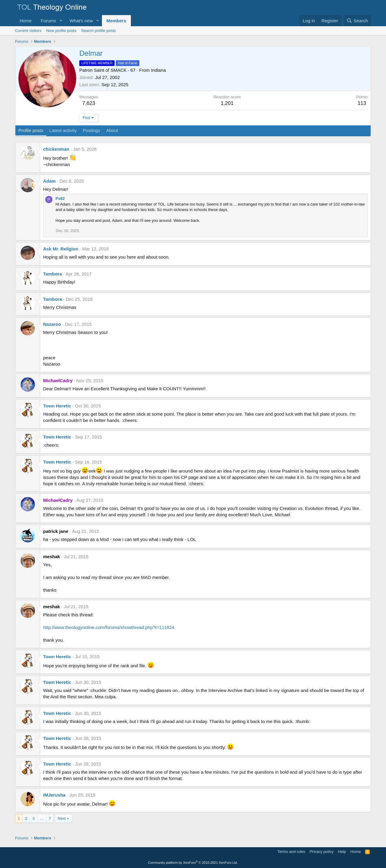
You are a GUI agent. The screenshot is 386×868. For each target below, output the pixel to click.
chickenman (56, 149)
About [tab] (112, 130)
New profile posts (61, 31)
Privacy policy (322, 852)
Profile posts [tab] (31, 130)
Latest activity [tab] (63, 130)
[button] (61, 21)
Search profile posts (98, 31)
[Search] (357, 21)
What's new (81, 21)
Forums (48, 21)
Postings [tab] (91, 130)
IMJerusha (54, 795)
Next (62, 818)
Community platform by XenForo (193, 863)
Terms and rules (291, 852)
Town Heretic (57, 406)
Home (26, 21)
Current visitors (28, 31)
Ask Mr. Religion (61, 249)
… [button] (42, 818)
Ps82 (60, 198)
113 (362, 103)
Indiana (158, 70)
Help (342, 852)
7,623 (89, 103)
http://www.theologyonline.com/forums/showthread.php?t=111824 (109, 627)
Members (116, 21)
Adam (49, 181)
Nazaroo (52, 324)
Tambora (52, 274)
